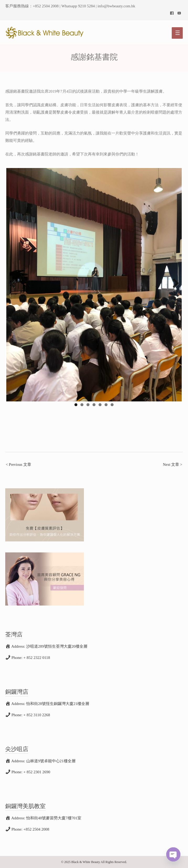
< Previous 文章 (18, 464)
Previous (14, 284)
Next (174, 284)
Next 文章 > (173, 464)
